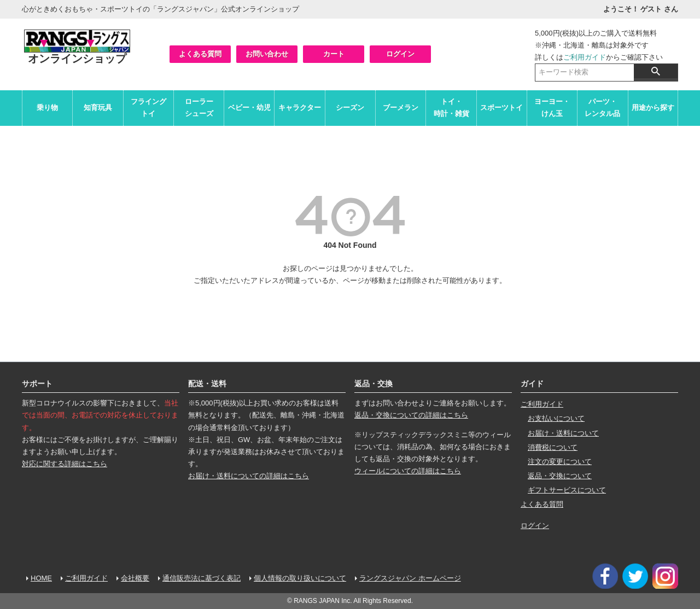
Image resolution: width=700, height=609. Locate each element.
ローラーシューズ (199, 108)
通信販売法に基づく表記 (202, 578)
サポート (37, 384)
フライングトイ (148, 108)
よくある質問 (200, 54)
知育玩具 (98, 108)
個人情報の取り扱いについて (300, 578)
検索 (656, 71)
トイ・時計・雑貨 (451, 108)
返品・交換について (560, 476)
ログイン (400, 54)
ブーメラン (401, 108)
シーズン (350, 108)
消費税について (553, 447)
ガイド (532, 384)
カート (334, 54)
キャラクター (300, 108)
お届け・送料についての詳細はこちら (249, 476)
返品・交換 (374, 384)
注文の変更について (560, 462)
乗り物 (47, 108)
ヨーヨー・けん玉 (552, 108)
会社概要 (135, 578)
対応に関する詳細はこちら (65, 464)
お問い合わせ (267, 54)
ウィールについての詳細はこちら (408, 471)
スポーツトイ (501, 108)
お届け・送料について (563, 433)
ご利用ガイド (585, 57)
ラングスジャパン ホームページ (410, 578)
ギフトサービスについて (567, 490)
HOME (41, 578)
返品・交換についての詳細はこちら (411, 415)
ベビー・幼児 (249, 108)
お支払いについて (556, 418)
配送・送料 (207, 384)
